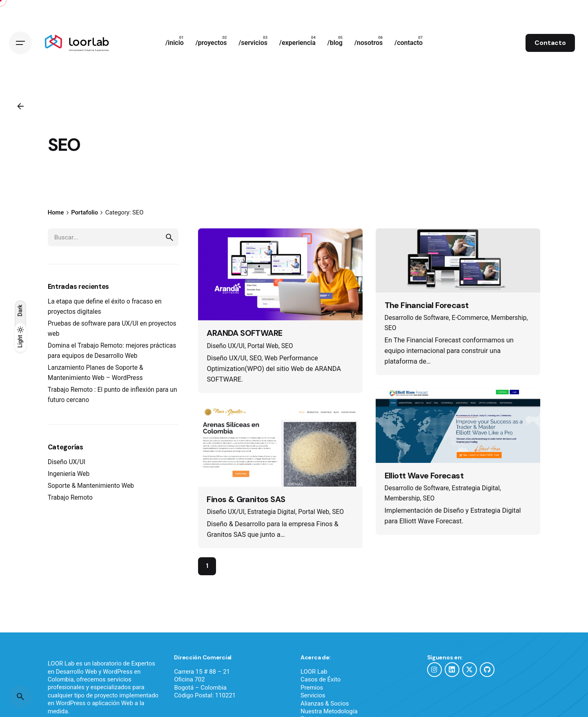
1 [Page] (207, 574)
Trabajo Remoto (70, 505)
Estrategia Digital (272, 519)
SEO (287, 353)
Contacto (550, 43)
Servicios (313, 703)
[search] (169, 245)
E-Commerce (470, 326)
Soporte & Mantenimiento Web (91, 494)
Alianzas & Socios (325, 711)
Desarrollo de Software (417, 326)
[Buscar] (20, 697)
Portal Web (263, 353)
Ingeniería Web (69, 482)
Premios (312, 695)
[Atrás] (20, 106)
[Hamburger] (20, 43)
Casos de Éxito (321, 687)
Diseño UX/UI (67, 470)
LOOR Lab (314, 679)
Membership (509, 326)
